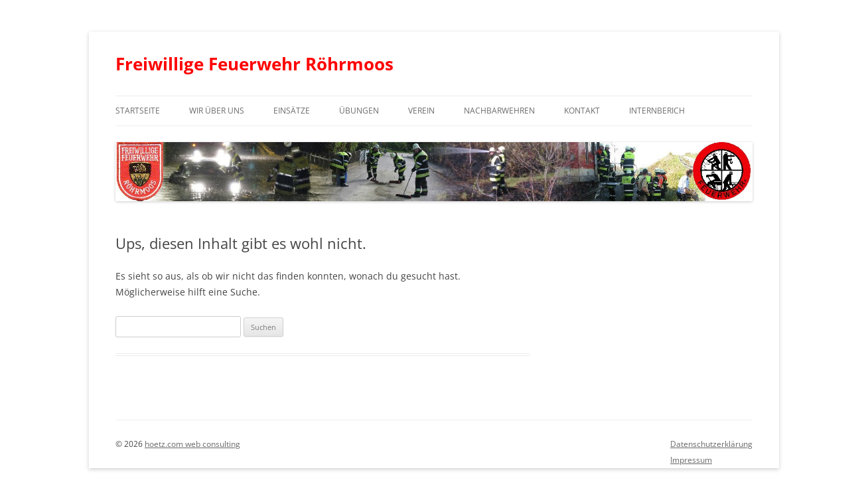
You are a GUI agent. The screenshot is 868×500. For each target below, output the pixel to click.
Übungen (359, 111)
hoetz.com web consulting (192, 444)
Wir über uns (217, 111)
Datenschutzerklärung (711, 444)
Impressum (691, 460)
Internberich (657, 111)
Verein (421, 111)
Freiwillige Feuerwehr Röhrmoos (254, 64)
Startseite (138, 111)
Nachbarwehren (499, 111)
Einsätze (292, 111)
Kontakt (582, 111)
